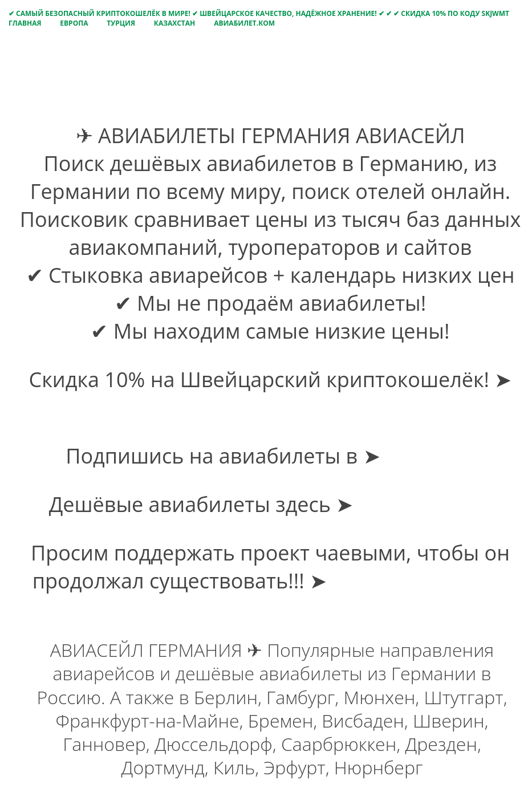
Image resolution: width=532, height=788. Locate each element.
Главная (25, 23)
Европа (74, 23)
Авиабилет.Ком (244, 23)
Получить (270, 407)
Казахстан (174, 23)
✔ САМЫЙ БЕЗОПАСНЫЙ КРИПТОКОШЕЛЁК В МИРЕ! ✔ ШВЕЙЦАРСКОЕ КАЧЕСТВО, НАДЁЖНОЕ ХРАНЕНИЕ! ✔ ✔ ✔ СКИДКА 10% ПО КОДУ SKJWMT (259, 13)
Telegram (430, 456)
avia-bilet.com (425, 504)
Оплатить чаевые (420, 581)
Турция (121, 23)
